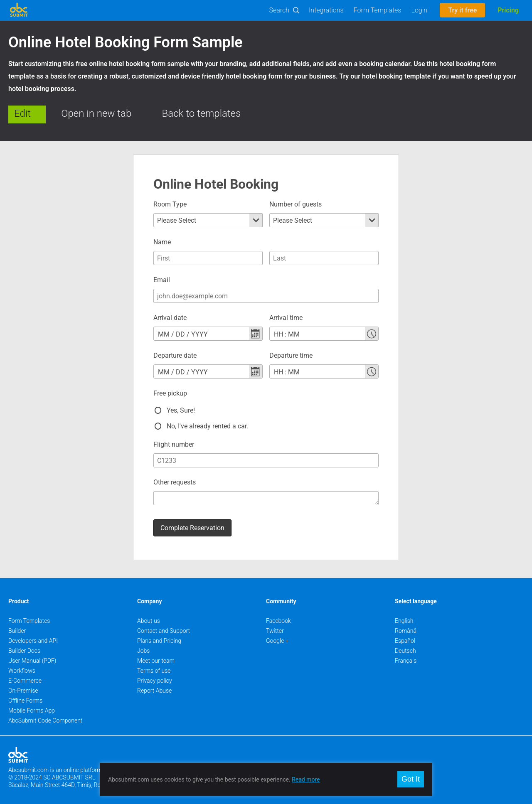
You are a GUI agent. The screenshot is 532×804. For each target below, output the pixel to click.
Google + (277, 636)
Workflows (22, 666)
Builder (17, 626)
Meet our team (156, 656)
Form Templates (378, 10)
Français (406, 656)
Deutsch (405, 646)
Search (280, 10)
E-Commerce (25, 676)
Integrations (326, 10)
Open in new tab (96, 113)
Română (406, 626)
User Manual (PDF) (32, 656)
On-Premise (23, 686)
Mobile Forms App (32, 706)
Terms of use (154, 666)
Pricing (508, 10)
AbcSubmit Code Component (45, 716)
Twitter (275, 626)
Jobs (143, 646)
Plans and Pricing (159, 636)
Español (405, 636)
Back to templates (202, 113)
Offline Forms (25, 696)
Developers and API (33, 636)
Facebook (278, 616)
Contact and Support (164, 626)
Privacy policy (155, 676)
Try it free (462, 10)
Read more (306, 779)
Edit (22, 113)
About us (149, 616)
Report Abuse (154, 686)
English (404, 616)
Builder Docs (24, 646)
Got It (411, 779)
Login (419, 10)
